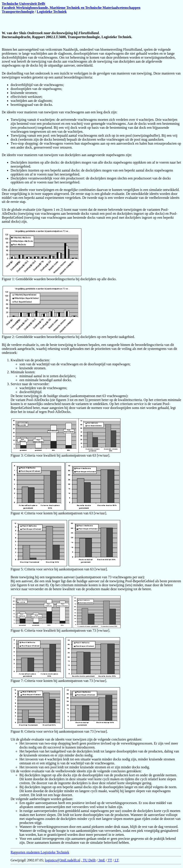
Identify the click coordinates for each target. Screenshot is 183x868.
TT (109, 860)
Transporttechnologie (18, 12)
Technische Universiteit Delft (23, 4)
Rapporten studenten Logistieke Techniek (40, 852)
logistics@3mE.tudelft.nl (63, 860)
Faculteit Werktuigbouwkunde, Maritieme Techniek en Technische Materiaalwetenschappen (71, 8)
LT (116, 860)
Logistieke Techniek (52, 12)
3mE (101, 860)
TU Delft (89, 860)
